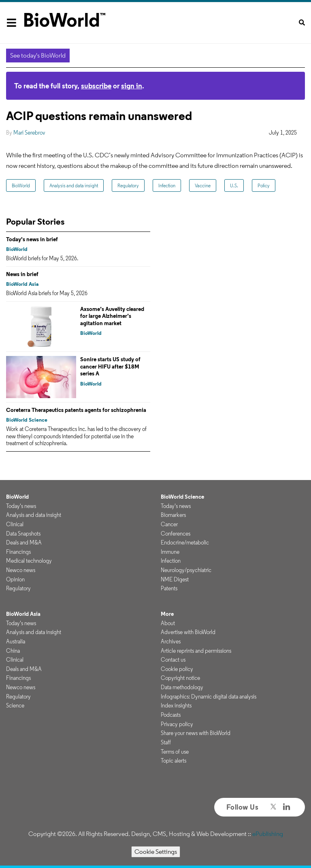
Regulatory (128, 185)
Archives (171, 641)
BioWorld (21, 185)
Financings (18, 552)
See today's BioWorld (38, 55)
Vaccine (203, 185)
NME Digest (175, 579)
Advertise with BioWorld (188, 632)
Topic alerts (174, 761)
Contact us (173, 660)
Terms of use (175, 752)
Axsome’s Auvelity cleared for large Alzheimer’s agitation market (112, 316)
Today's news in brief (32, 239)
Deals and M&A (24, 542)
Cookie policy (177, 669)
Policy (264, 185)
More (167, 614)
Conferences (176, 534)
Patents (169, 588)
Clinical (15, 524)
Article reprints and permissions (196, 651)
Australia (16, 641)
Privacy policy (177, 724)
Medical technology (29, 561)
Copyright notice (180, 678)
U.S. (234, 185)
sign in (132, 86)
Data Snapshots (23, 534)
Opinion (15, 579)
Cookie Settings (156, 852)
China (13, 651)
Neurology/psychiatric (186, 570)
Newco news (21, 570)
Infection (167, 185)
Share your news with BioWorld (196, 733)
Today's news (21, 506)
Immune (170, 552)
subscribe (96, 86)
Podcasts (171, 715)
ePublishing (268, 834)
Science (15, 705)
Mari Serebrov (29, 133)
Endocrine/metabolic (185, 542)
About (168, 623)
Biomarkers (173, 515)
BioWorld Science (27, 420)
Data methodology (182, 687)
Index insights (176, 705)
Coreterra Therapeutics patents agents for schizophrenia (76, 410)
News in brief (22, 274)
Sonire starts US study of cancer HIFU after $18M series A (110, 366)
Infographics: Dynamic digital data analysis (209, 697)
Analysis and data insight (74, 185)
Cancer (169, 524)
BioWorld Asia (22, 284)
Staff (166, 742)
